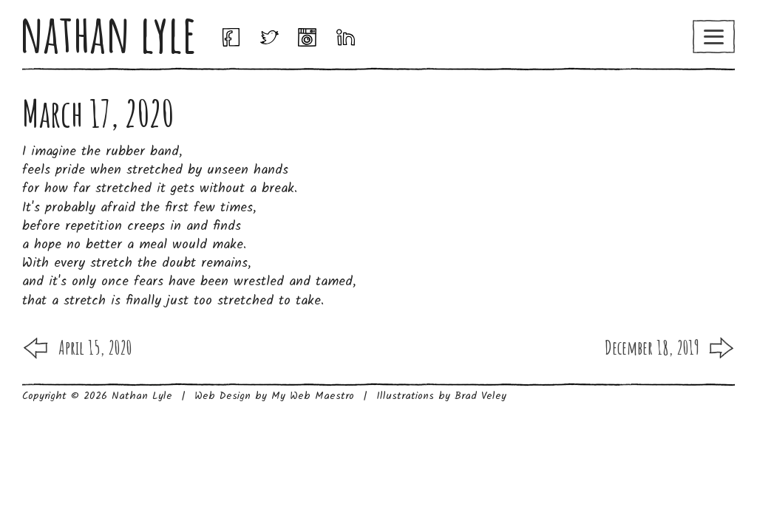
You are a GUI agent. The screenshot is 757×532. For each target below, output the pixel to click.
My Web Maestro (313, 396)
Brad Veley (481, 396)
